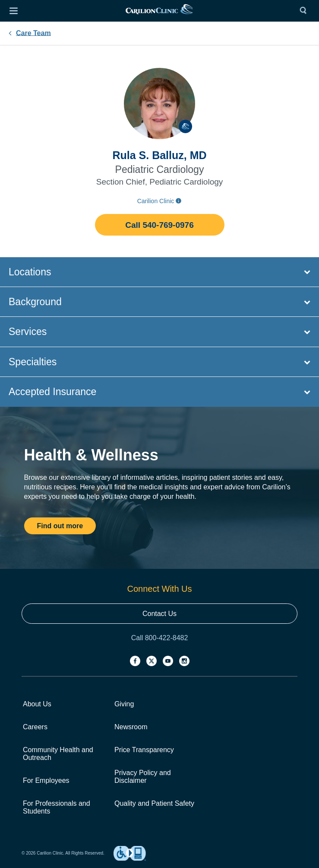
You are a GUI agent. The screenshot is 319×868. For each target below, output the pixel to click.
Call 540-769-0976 (159, 225)
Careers (35, 727)
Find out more (60, 526)
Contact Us (159, 614)
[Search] (305, 11)
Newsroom (131, 727)
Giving (124, 704)
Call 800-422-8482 (160, 638)
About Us (37, 704)
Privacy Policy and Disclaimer (143, 777)
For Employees (46, 780)
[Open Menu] (13, 11)
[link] (159, 11)
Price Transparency (144, 750)
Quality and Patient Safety (154, 803)
